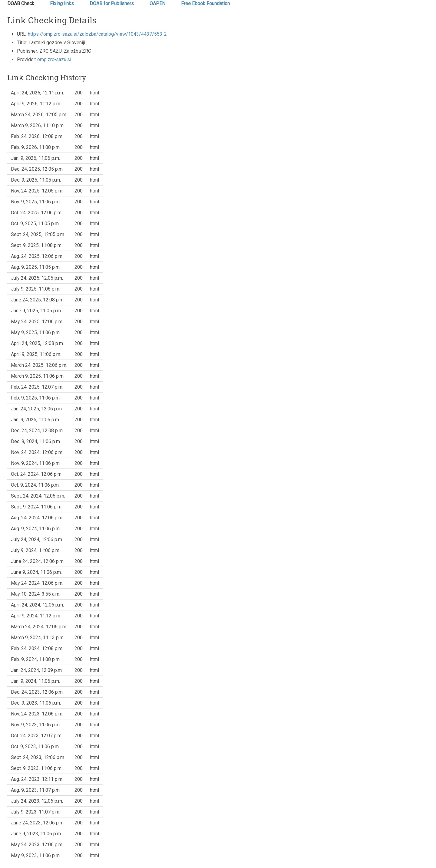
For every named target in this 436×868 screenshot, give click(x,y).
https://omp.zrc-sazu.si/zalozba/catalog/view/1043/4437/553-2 (97, 34)
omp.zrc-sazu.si (54, 59)
